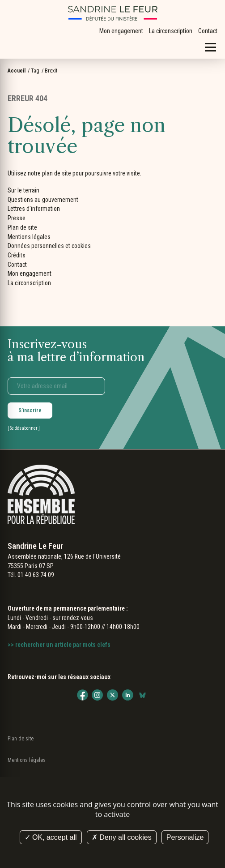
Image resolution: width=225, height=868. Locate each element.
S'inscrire (30, 410)
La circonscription (171, 31)
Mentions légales (29, 237)
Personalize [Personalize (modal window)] (185, 837)
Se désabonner (24, 428)
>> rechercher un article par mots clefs (59, 645)
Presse (17, 218)
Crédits (17, 255)
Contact (208, 31)
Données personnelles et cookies (49, 246)
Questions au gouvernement (43, 200)
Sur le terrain (23, 190)
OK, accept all (51, 837)
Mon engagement (121, 31)
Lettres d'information (34, 209)
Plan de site (22, 227)
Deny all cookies (122, 837)
